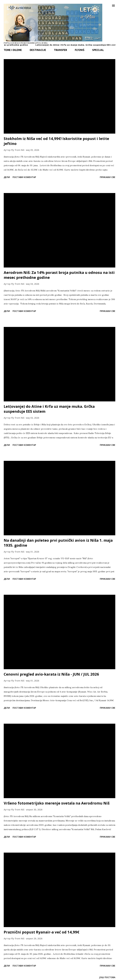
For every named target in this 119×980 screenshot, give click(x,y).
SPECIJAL (98, 50)
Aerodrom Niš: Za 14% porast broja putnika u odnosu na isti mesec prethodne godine (59, 275)
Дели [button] (7, 177)
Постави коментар (24, 177)
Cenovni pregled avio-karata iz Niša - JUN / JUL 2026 (51, 674)
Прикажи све (108, 177)
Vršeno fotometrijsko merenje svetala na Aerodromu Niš (57, 803)
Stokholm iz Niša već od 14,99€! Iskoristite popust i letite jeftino (56, 141)
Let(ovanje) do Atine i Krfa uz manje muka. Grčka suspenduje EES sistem (49, 409)
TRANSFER (60, 50)
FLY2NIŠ (80, 50)
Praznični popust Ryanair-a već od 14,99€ (42, 932)
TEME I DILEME (13, 50)
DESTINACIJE (38, 50)
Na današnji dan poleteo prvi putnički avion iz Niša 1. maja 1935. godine (58, 543)
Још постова (107, 977)
